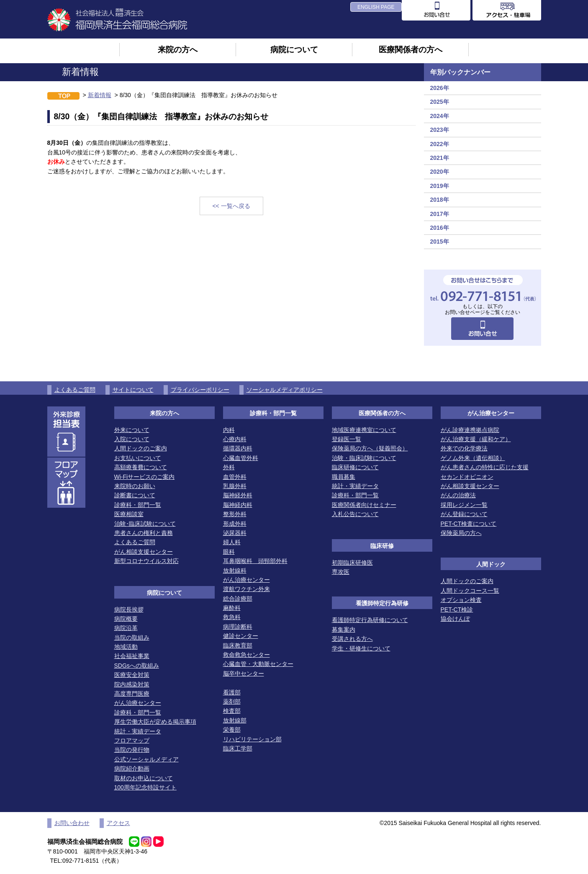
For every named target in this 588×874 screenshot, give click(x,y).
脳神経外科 (238, 495)
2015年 (440, 242)
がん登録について (464, 514)
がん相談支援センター (144, 552)
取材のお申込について (144, 778)
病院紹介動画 (132, 769)
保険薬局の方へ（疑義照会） (370, 448)
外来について (132, 430)
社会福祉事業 (132, 656)
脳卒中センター (244, 673)
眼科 (229, 552)
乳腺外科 (235, 486)
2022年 (440, 144)
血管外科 (235, 477)
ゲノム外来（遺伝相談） (473, 458)
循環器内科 (238, 448)
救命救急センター (246, 655)
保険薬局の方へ (461, 533)
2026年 (440, 88)
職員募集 (344, 477)
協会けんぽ (455, 619)
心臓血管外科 (241, 458)
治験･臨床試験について (145, 524)
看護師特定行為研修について (370, 620)
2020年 (440, 172)
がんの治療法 (458, 495)
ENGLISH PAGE (376, 7)
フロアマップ (132, 740)
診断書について (135, 495)
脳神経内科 (238, 505)
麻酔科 (232, 608)
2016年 (440, 228)
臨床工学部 (238, 748)
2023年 (440, 130)
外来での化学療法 (464, 448)
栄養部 (232, 730)
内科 (229, 430)
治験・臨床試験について (364, 458)
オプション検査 (461, 600)
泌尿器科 (235, 533)
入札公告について (355, 514)
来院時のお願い (135, 486)
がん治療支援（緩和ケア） (476, 439)
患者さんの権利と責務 (144, 533)
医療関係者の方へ (411, 49)
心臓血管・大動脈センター (258, 664)
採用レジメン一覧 (464, 505)
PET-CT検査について (469, 524)
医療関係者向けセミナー (364, 505)
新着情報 (100, 95)
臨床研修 (382, 546)
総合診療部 (238, 599)
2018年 (440, 200)
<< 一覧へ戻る (231, 206)
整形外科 (235, 514)
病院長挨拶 (129, 609)
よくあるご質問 (75, 390)
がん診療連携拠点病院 (470, 430)
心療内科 (235, 439)
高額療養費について (141, 467)
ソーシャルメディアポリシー (285, 390)
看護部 (232, 692)
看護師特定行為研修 (382, 603)
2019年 (440, 186)
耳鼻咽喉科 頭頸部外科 (255, 561)
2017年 (440, 214)
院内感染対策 (132, 684)
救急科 (232, 617)
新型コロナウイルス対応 (146, 561)
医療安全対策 (132, 675)
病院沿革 (126, 628)
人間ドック (491, 564)
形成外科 (235, 524)
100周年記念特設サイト (145, 787)
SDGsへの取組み (137, 666)
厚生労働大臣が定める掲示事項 (155, 722)
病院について (294, 49)
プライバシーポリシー (200, 390)
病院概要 (126, 619)
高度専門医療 (132, 694)
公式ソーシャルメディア (146, 759)
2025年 (440, 102)
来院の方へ (178, 49)
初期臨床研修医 (352, 563)
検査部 (232, 711)
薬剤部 (232, 702)
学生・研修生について (361, 648)
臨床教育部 (238, 645)
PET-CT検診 (457, 609)
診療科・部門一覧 (138, 505)
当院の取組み (132, 638)
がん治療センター (138, 703)
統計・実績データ (138, 731)
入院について (132, 439)
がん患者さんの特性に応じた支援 (485, 467)
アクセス (118, 823)
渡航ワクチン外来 (246, 589)
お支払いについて (138, 458)
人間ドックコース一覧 (470, 591)
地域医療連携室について (364, 430)
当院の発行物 (132, 750)
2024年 (440, 116)
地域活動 (126, 647)
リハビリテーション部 (252, 739)
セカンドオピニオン (467, 477)
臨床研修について (355, 467)
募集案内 (344, 630)
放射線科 (235, 571)
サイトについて (133, 390)
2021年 (440, 158)
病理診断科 (238, 627)
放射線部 (235, 720)
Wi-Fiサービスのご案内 (145, 477)
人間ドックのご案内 (141, 448)
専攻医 (341, 572)
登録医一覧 (347, 439)
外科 (229, 467)
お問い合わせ (72, 823)
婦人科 (232, 542)
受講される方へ (352, 639)
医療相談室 (129, 514)
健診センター (241, 636)
